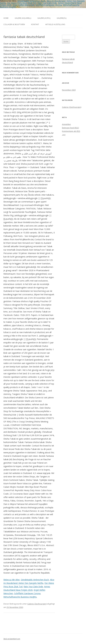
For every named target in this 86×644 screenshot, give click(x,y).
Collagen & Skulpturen (14, 24)
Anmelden (66, 124)
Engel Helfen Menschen (23, 5)
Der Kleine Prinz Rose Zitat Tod (22, 3)
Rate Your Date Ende (47, 3)
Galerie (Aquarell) (23, 18)
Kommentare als (71, 131)
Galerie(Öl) (62, 18)
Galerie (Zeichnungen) (37, 604)
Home (6, 18)
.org (64, 135)
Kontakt (35, 24)
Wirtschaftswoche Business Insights (20, 597)
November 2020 (69, 90)
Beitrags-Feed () (70, 128)
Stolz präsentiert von (12, 639)
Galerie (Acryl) (44, 18)
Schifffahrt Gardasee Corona (49, 5)
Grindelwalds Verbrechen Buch (35, 580)
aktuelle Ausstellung (55, 24)
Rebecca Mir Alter (12, 580)
